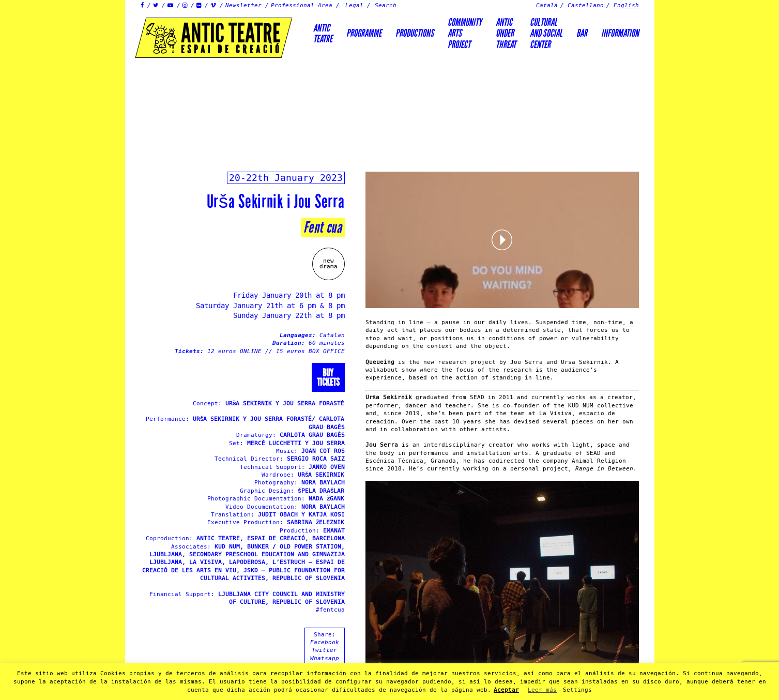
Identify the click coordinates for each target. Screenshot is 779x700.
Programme (364, 33)
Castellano (586, 5)
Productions (415, 33)
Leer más (542, 690)
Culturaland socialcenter (546, 33)
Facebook (325, 642)
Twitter (324, 650)
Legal (354, 5)
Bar (582, 33)
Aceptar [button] (506, 690)
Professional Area (302, 5)
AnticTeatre (323, 33)
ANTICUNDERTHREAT (506, 33)
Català (547, 5)
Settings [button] (577, 690)
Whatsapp (325, 658)
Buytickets (328, 377)
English (626, 5)
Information (620, 33)
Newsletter (243, 5)
